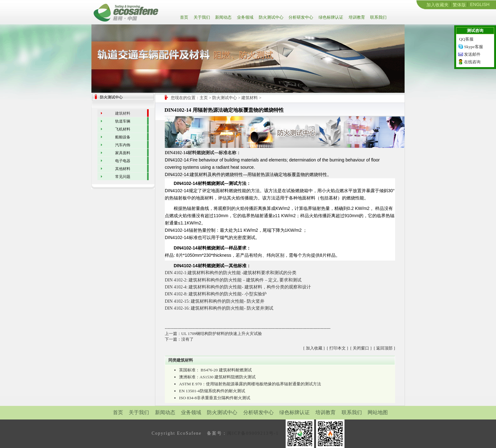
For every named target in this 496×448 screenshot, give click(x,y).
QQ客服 (466, 39)
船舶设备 (123, 137)
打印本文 (338, 348)
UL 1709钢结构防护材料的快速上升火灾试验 (222, 334)
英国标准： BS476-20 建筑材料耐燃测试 (215, 370)
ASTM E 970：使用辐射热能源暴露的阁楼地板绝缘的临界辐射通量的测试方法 (250, 384)
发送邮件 (472, 54)
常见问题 (123, 177)
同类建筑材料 (181, 360)
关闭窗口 (361, 348)
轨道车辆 (123, 121)
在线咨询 (472, 62)
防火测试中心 (271, 17)
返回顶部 (384, 348)
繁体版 (459, 5)
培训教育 (356, 17)
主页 (204, 98)
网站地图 (378, 412)
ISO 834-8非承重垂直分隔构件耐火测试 (215, 398)
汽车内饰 (123, 145)
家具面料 (123, 153)
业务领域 (245, 17)
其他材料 (123, 169)
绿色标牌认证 (330, 17)
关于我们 (201, 17)
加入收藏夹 (437, 5)
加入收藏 (314, 348)
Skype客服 (473, 47)
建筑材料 (250, 98)
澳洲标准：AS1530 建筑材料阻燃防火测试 (217, 377)
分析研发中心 (300, 17)
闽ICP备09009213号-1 (253, 433)
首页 (185, 17)
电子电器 (123, 161)
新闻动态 (223, 17)
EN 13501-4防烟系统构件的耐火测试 (212, 391)
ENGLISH (480, 4)
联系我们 (378, 17)
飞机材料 (123, 129)
